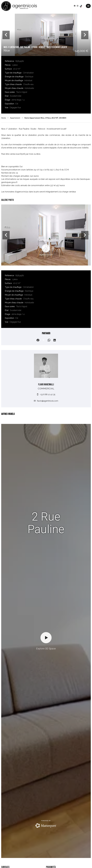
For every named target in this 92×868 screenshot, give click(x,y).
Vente (4, 118)
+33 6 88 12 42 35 (48, 394)
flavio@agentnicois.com (48, 401)
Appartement (15, 118)
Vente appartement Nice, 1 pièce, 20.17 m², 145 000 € (45, 118)
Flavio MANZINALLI (46, 385)
